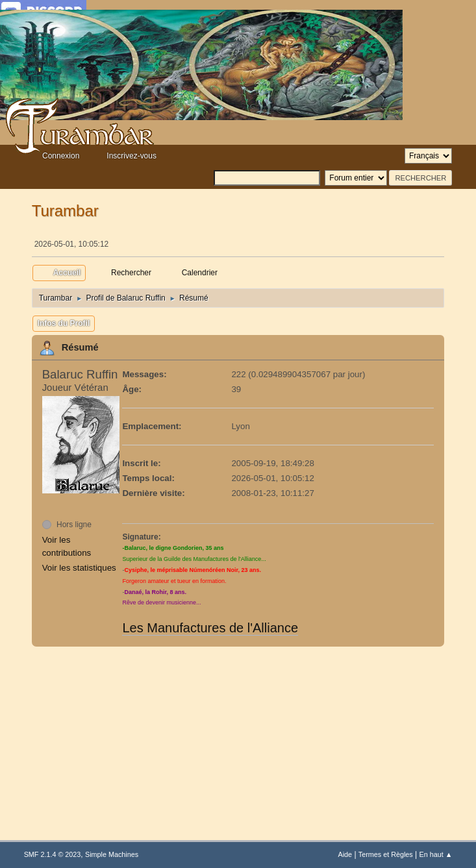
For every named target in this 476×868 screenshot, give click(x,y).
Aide (345, 854)
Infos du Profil (64, 323)
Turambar (65, 211)
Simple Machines (112, 854)
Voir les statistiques (79, 568)
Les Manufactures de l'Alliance (210, 628)
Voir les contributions (67, 546)
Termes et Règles (386, 854)
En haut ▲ (436, 854)
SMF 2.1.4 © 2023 (53, 854)
